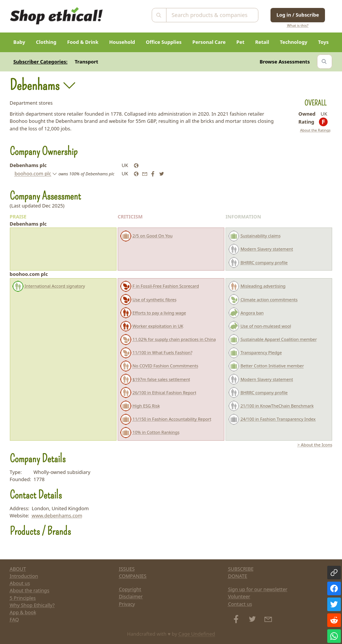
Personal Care (209, 42)
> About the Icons (315, 445)
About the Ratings (315, 130)
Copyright (130, 589)
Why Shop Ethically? (32, 605)
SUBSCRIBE (241, 569)
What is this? (298, 26)
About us (20, 583)
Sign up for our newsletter (258, 589)
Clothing (46, 42)
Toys (323, 42)
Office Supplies (164, 42)
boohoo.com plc (33, 173)
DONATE (238, 576)
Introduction (24, 576)
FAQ (14, 619)
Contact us (240, 604)
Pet (240, 42)
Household (122, 42)
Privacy (127, 604)
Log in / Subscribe (298, 15)
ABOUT (18, 569)
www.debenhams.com (57, 516)
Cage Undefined (197, 634)
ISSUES (127, 569)
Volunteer (239, 596)
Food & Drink (83, 42)
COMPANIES (133, 576)
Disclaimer (131, 596)
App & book (23, 612)
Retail (262, 42)
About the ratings (30, 590)
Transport (87, 62)
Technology (294, 42)
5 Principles (23, 598)
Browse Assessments (285, 62)
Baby (19, 42)
